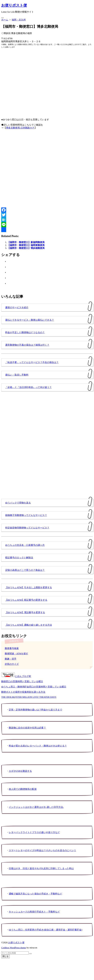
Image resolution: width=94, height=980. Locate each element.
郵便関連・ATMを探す (17, 654)
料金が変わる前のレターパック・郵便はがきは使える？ (38, 746)
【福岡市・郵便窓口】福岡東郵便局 (26, 245)
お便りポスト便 (16, 943)
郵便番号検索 (12, 648)
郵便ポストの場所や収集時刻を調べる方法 (23, 692)
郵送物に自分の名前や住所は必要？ (27, 728)
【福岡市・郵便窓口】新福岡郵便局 (26, 242)
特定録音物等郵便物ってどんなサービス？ (27, 528)
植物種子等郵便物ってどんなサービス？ (26, 515)
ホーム (5, 20)
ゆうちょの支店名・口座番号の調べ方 (25, 545)
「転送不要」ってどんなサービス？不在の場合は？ (32, 362)
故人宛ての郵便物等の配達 (23, 789)
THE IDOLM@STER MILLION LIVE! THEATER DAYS (29, 697)
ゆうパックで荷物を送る (18, 503)
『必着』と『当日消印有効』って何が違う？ (28, 387)
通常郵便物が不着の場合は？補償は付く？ (27, 345)
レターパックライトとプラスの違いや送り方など (34, 832)
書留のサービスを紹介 (17, 307)
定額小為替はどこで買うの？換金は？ (25, 570)
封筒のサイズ (12, 664)
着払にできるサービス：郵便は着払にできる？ (30, 320)
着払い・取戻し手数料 (17, 375)
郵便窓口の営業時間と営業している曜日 (22, 681)
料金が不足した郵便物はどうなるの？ (25, 332)
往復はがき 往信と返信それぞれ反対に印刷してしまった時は (41, 868)
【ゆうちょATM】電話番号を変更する (25, 612)
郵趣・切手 (11, 659)
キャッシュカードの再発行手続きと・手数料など (34, 912)
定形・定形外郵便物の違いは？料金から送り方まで (35, 710)
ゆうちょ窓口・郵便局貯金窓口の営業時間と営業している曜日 (34, 687)
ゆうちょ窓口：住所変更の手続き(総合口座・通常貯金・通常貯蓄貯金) (46, 930)
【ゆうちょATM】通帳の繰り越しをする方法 (29, 625)
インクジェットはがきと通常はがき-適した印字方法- (36, 807)
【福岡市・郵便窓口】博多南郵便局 (26, 248)
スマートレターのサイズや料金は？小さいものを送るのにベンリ (42, 850)
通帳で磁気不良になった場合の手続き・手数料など (35, 894)
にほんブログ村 (16, 676)
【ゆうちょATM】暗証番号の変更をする (26, 600)
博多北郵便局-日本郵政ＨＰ (20, 128)
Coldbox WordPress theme (14, 948)
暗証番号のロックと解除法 (19, 558)
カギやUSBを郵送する (20, 771)
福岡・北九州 (19, 20)
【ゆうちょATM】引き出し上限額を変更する (29, 587)
